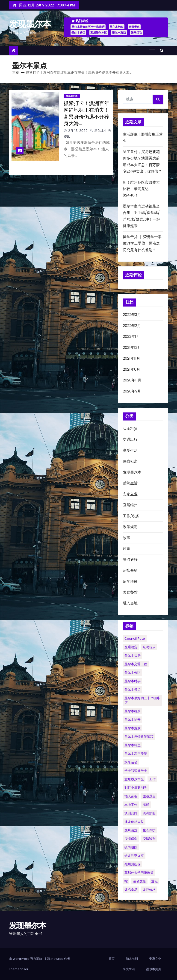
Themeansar (19, 969)
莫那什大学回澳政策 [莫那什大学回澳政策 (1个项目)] (139, 873)
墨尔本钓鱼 (117, 27)
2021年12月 (132, 348)
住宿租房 (130, 461)
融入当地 (130, 603)
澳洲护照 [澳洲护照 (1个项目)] (149, 813)
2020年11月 (132, 380)
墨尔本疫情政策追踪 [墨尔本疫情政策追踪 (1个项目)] (139, 737)
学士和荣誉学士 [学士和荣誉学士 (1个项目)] (136, 771)
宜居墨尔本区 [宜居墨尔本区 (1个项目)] (134, 779)
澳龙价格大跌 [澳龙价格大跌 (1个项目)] (134, 822)
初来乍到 (132, 959)
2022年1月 (131, 337)
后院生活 (130, 483)
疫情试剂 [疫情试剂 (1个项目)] (149, 839)
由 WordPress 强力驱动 (26, 959)
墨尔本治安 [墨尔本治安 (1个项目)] (133, 720)
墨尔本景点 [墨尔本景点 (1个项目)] (133, 690)
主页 (16, 72)
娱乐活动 (136, 33)
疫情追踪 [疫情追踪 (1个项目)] (131, 847)
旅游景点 (134, 27)
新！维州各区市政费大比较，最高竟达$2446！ (141, 189)
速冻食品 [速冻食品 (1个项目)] (131, 890)
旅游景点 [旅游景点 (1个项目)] (149, 796)
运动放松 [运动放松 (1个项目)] (139, 881)
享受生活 (130, 450)
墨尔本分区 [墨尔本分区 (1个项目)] (133, 673)
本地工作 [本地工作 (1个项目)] (131, 805)
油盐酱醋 (130, 570)
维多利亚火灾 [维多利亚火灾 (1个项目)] (134, 856)
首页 (112, 959)
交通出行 (130, 439)
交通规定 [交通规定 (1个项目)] (131, 647)
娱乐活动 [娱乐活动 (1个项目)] (131, 762)
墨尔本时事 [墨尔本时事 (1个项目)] (133, 681)
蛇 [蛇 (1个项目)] (126, 881)
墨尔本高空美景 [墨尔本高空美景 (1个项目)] (136, 754)
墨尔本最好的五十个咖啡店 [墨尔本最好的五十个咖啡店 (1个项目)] (142, 700)
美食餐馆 (130, 592)
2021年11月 (131, 358)
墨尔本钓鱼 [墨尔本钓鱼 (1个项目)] (133, 745)
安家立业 (130, 494)
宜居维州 (130, 505)
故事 (127, 538)
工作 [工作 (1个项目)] (152, 779)
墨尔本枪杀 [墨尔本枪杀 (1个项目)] (133, 711)
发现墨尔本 (30, 24)
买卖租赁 (130, 429)
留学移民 (130, 581)
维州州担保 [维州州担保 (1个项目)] (133, 864)
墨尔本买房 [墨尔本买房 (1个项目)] (133, 656)
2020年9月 (132, 391)
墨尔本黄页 (154, 969)
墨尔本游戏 (119, 33)
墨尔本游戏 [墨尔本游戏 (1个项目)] (133, 728)
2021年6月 (131, 369)
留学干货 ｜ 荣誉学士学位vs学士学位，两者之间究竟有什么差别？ (142, 243)
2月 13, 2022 (78, 131)
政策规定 (130, 527)
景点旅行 (130, 560)
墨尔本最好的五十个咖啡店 (88, 27)
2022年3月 (132, 315)
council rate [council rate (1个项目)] (135, 639)
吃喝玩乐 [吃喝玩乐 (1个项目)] (149, 647)
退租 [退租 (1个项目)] (154, 881)
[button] (163, 50)
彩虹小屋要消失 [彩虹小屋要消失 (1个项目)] (136, 788)
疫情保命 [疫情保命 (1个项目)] (131, 839)
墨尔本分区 (78, 33)
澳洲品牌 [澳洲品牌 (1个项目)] (131, 813)
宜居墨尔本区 (99, 33)
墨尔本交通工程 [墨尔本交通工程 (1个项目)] (136, 664)
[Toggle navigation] (152, 51)
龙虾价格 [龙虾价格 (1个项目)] (149, 890)
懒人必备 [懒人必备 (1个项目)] (131, 796)
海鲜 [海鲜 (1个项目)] (146, 805)
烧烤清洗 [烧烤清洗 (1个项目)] (131, 830)
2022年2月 (132, 326)
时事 (127, 549)
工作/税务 (131, 516)
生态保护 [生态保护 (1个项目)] (149, 830)
